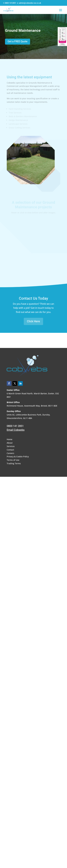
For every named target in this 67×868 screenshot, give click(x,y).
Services (11, 446)
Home (10, 439)
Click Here (33, 321)
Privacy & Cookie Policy (18, 457)
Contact (10, 450)
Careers (10, 453)
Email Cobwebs (16, 430)
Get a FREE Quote (18, 41)
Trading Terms (14, 463)
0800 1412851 (10, 3)
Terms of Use (13, 460)
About (10, 443)
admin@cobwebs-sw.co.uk (30, 3)
